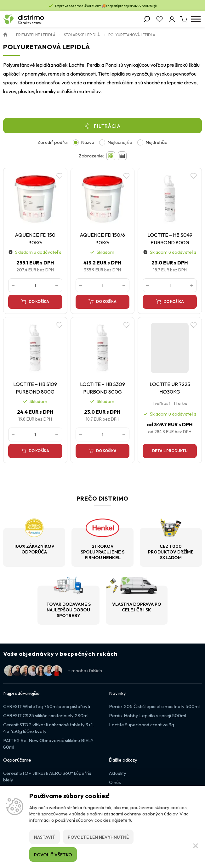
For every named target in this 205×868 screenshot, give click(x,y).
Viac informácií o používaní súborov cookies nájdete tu (109, 817)
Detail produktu (170, 451)
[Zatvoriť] (196, 846)
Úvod (5, 34)
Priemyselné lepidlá (36, 35)
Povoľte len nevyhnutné (98, 837)
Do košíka (39, 301)
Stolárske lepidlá (82, 35)
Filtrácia (107, 126)
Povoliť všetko (53, 855)
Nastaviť (45, 837)
